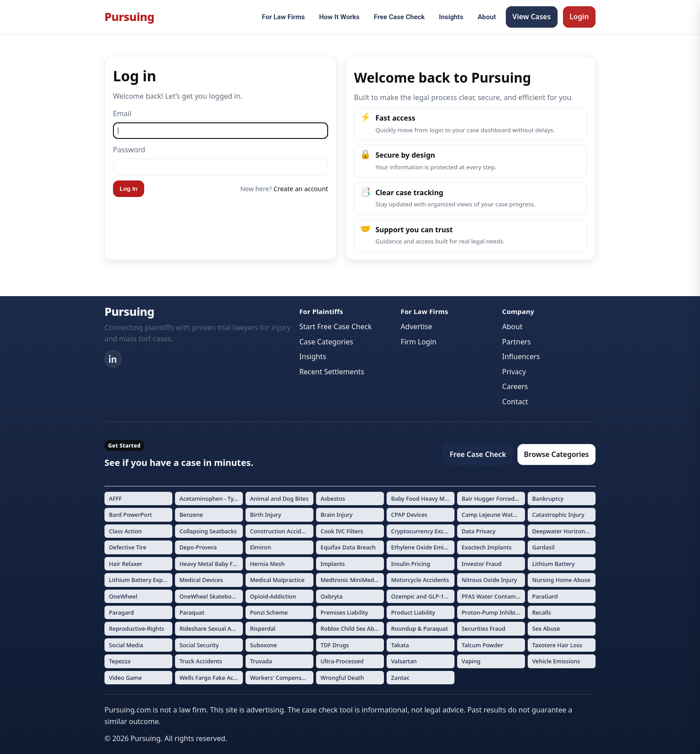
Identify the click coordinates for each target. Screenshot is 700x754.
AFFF (115, 498)
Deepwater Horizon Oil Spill (564, 531)
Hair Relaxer (126, 564)
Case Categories (326, 342)
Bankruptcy (548, 498)
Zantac (400, 678)
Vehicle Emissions (556, 661)
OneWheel (123, 596)
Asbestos (333, 498)
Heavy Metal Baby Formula (211, 564)
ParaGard (545, 596)
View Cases (532, 17)
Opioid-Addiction (273, 596)
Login (579, 17)
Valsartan (404, 661)
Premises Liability (344, 612)
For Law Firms (283, 17)
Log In (129, 189)
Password (129, 150)
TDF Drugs (335, 645)
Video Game (125, 678)
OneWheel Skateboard (210, 596)
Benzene (191, 515)
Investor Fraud (482, 564)
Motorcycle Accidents (420, 580)
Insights (451, 17)
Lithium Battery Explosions (141, 580)
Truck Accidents (201, 661)
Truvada (261, 661)
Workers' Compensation (282, 678)
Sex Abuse (546, 628)
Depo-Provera (198, 547)
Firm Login (419, 342)
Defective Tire (128, 547)
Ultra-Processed (342, 661)
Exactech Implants (487, 547)
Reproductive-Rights (137, 628)
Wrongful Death (342, 678)
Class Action (125, 531)
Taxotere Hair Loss (557, 645)
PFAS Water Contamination (493, 596)
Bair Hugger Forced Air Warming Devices (493, 498)
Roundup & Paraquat (420, 628)
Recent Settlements (331, 372)
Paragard (121, 612)
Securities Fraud (483, 628)
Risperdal (263, 628)
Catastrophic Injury (558, 515)
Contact (515, 402)
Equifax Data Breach (348, 547)
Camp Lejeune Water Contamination (493, 515)
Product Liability (413, 612)
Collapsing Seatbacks (208, 531)
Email (122, 113)
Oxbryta (331, 596)
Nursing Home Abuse (561, 580)
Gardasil (543, 547)
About (487, 17)
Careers (515, 386)
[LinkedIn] (113, 359)
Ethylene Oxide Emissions (423, 547)
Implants (333, 564)
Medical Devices (201, 580)
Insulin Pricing (410, 564)
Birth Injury (266, 515)
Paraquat (192, 612)
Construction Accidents (281, 531)
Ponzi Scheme (269, 612)
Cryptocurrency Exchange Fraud (423, 531)
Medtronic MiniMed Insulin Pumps (352, 580)
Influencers (521, 356)
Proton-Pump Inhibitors (493, 612)
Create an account (301, 189)
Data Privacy (479, 531)
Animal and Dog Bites (279, 498)
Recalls (542, 612)
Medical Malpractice (277, 580)
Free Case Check (399, 17)
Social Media (126, 645)
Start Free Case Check (335, 327)
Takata (400, 645)
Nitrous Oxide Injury (489, 580)
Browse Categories (556, 454)
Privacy (514, 372)
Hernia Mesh (267, 564)
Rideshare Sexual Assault (211, 628)
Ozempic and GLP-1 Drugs (423, 596)
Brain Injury (337, 515)
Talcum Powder (482, 645)
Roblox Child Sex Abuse (352, 628)
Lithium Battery (553, 564)
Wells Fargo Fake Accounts (211, 678)
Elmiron (260, 547)
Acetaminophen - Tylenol (211, 498)
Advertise (417, 327)
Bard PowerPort (131, 515)
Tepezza (120, 661)
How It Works (340, 17)
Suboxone (263, 645)
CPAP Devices (409, 515)
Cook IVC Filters (342, 531)
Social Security (199, 645)
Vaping (471, 661)
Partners (517, 342)
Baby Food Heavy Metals (423, 498)
